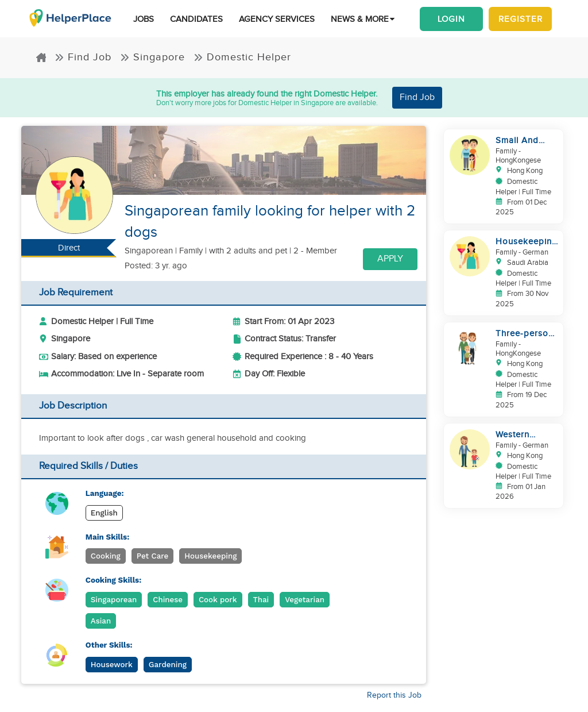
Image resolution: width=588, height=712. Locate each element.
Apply (390, 259)
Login (451, 19)
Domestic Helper (242, 57)
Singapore (152, 57)
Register (521, 19)
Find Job (83, 57)
